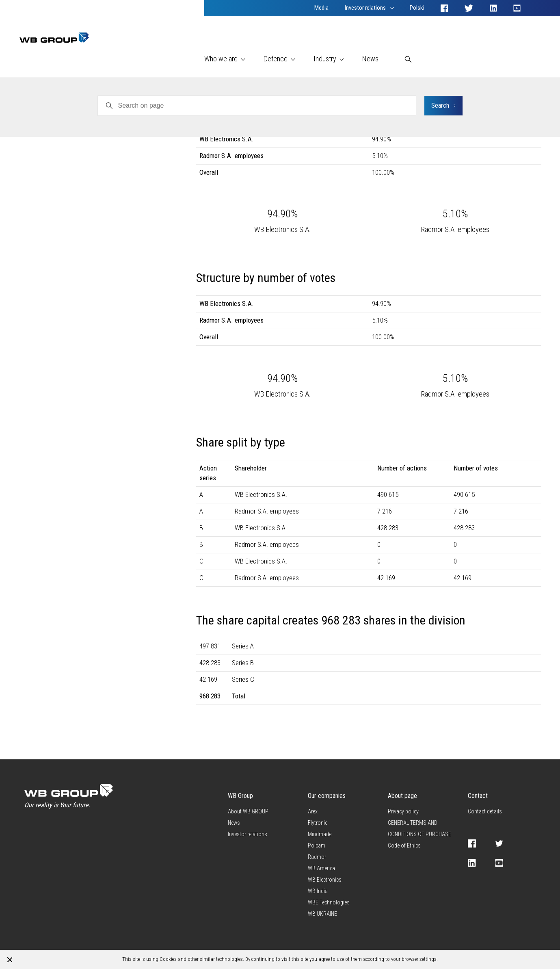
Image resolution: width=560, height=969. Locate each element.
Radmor (28, 109)
